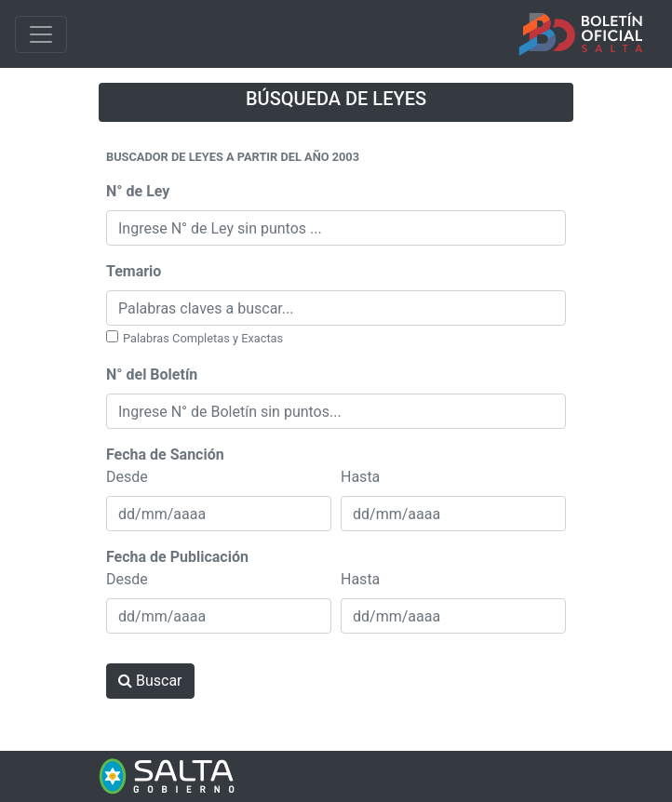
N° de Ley (138, 191)
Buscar (150, 681)
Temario (134, 271)
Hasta (360, 477)
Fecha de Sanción (165, 454)
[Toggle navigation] (41, 34)
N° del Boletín (152, 374)
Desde (127, 477)
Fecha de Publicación (177, 557)
